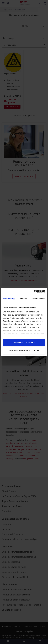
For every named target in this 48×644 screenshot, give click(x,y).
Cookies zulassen (24, 342)
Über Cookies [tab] (39, 299)
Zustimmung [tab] (9, 299)
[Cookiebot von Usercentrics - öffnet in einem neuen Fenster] (34, 292)
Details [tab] (24, 299)
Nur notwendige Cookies (24, 350)
